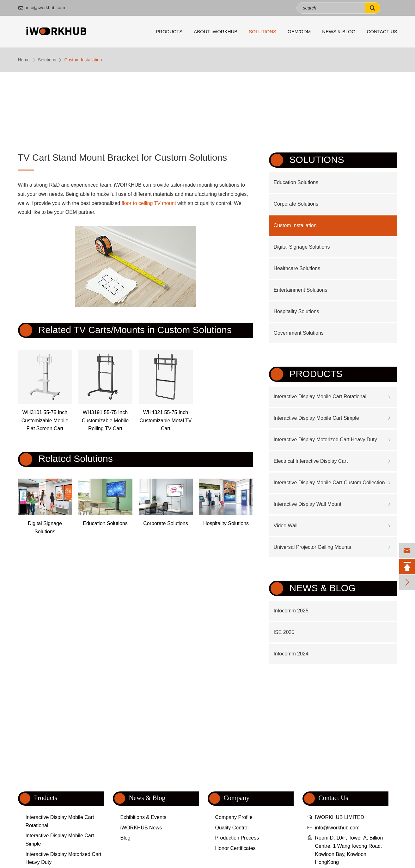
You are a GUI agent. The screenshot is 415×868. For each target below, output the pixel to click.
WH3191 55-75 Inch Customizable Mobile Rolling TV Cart (105, 420)
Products (169, 31)
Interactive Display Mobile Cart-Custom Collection (329, 483)
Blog (125, 838)
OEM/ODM (299, 31)
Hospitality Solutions (226, 523)
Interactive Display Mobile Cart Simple (316, 418)
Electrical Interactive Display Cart (311, 461)
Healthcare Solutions (297, 268)
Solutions (262, 31)
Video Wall (286, 526)
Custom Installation (83, 60)
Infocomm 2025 (291, 611)
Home (24, 60)
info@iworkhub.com (42, 8)
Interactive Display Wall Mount (308, 504)
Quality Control (232, 828)
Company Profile (234, 817)
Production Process (237, 838)
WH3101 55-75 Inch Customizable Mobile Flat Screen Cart (45, 420)
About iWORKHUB (216, 31)
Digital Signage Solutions (45, 527)
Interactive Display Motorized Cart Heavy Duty (325, 440)
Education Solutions (105, 523)
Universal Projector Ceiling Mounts (312, 547)
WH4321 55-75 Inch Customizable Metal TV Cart (165, 420)
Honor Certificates (235, 848)
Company (237, 798)
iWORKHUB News (141, 828)
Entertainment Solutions (301, 290)
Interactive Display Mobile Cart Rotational (320, 397)
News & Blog (339, 31)
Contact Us (382, 31)
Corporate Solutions (165, 523)
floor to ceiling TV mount (149, 203)
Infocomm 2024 (291, 654)
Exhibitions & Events (143, 817)
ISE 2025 (284, 632)
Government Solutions (299, 333)
